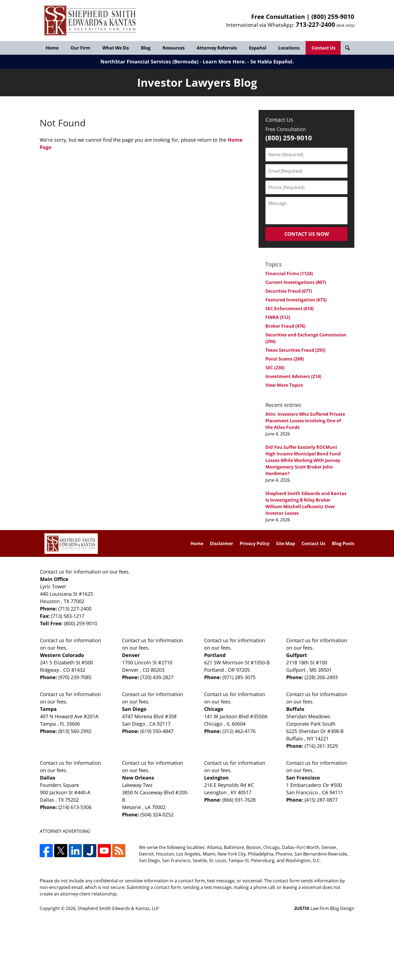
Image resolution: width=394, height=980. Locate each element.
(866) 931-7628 (239, 800)
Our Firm (80, 48)
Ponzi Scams (285, 359)
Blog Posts (343, 543)
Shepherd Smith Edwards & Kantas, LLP (118, 908)
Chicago (214, 709)
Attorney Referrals (217, 48)
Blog (146, 48)
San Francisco (303, 778)
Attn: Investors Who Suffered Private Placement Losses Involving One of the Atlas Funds (305, 421)
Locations (289, 48)
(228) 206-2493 (321, 677)
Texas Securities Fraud (295, 350)
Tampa (48, 709)
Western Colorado (62, 655)
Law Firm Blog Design (324, 908)
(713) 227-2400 (75, 609)
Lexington (216, 778)
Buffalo (295, 709)
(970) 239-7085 (75, 677)
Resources (174, 48)
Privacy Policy (255, 543)
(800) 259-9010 (333, 16)
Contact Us (324, 48)
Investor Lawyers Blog (90, 21)
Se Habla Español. (272, 62)
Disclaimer (221, 543)
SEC (275, 368)
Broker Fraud (285, 326)
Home (52, 48)
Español (258, 48)
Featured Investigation (296, 300)
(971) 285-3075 (239, 677)
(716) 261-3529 (321, 746)
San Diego (134, 709)
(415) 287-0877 (321, 800)
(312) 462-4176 (239, 731)
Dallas (48, 778)
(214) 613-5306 (75, 807)
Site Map (286, 543)
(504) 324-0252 (157, 815)
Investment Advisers (293, 376)
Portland (215, 655)
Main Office (54, 579)
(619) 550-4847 (157, 731)
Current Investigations (296, 282)
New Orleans (138, 778)
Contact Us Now (307, 234)
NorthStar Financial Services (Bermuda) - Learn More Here (173, 62)
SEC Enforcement (289, 309)
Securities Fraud (289, 291)
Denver (131, 655)
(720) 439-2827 (157, 677)
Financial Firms (289, 274)
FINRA (278, 317)
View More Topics (284, 385)
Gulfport (297, 655)
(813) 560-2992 (75, 731)
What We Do (116, 48)
